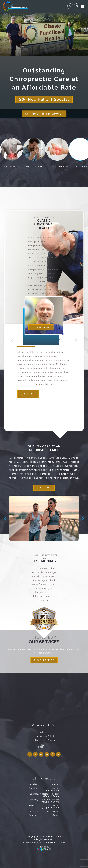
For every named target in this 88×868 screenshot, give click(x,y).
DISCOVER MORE (44, 660)
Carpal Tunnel (57, 167)
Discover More (41, 327)
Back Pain (11, 167)
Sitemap (62, 842)
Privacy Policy (50, 842)
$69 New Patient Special (44, 99)
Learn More (28, 394)
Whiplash (80, 167)
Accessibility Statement (33, 842)
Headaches (34, 167)
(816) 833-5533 (44, 747)
